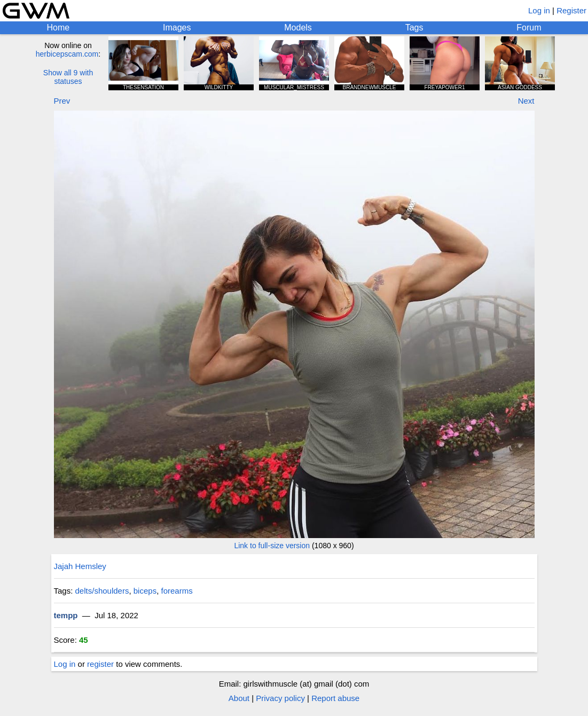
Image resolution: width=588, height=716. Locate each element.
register (100, 664)
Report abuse (335, 698)
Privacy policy (280, 698)
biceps (145, 591)
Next (526, 101)
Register (571, 10)
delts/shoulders (102, 591)
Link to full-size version (272, 546)
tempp (66, 615)
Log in (539, 10)
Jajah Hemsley (80, 566)
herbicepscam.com (67, 54)
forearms (177, 591)
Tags (414, 28)
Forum (529, 28)
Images (177, 28)
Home (58, 28)
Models (298, 28)
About (239, 698)
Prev (62, 101)
